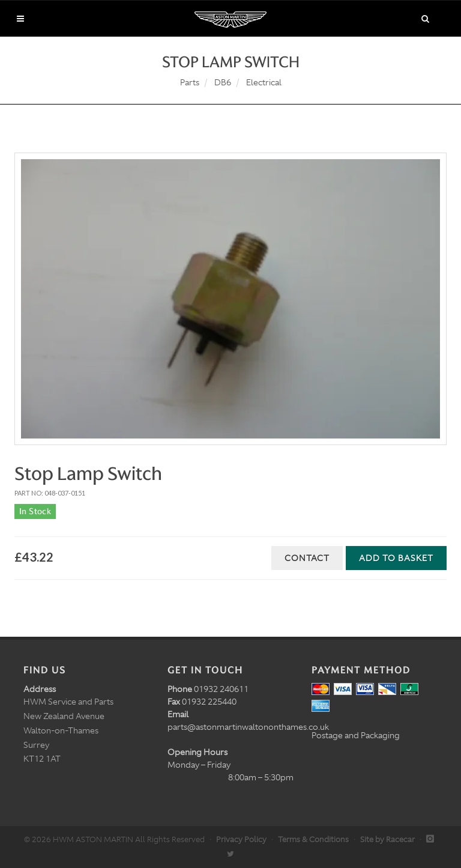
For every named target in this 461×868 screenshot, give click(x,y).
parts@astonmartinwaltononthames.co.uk (248, 727)
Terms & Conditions (313, 839)
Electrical (264, 82)
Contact (307, 558)
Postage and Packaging (356, 735)
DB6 (223, 82)
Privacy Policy (241, 839)
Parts (190, 82)
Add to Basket (396, 558)
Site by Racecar (387, 839)
